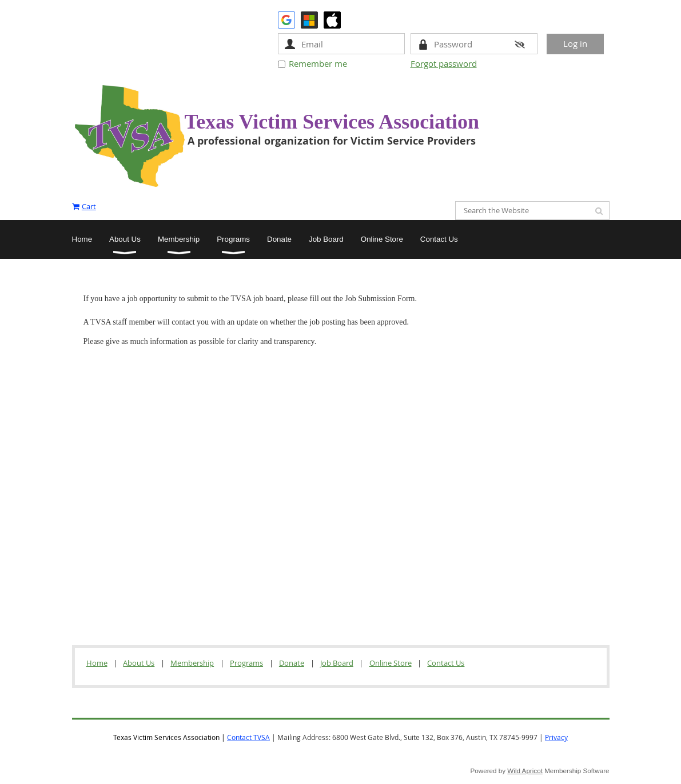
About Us (139, 663)
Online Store (391, 663)
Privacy (556, 737)
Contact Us (446, 663)
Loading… (172, 484)
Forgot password (444, 63)
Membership (192, 663)
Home (97, 663)
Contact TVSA (248, 737)
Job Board (337, 663)
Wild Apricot (525, 771)
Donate (292, 663)
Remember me (318, 63)
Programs (246, 663)
